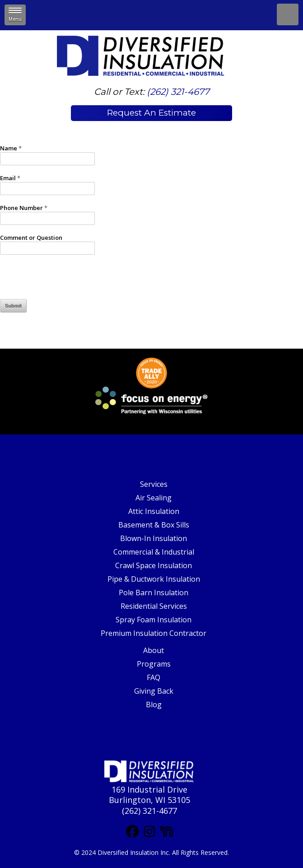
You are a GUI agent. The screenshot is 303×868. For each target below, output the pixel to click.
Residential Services (154, 606)
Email (10, 178)
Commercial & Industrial (154, 552)
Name (11, 148)
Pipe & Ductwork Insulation (154, 579)
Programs (154, 664)
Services (154, 484)
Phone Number (24, 208)
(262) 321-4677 (178, 92)
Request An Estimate (151, 113)
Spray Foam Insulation (154, 620)
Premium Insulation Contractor (154, 633)
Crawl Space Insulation (154, 565)
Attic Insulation (154, 511)
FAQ (154, 677)
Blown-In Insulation (154, 538)
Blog (154, 705)
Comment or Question (31, 238)
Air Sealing (154, 498)
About (154, 650)
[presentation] (69, 281)
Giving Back (154, 691)
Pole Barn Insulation (154, 593)
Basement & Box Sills (154, 525)
